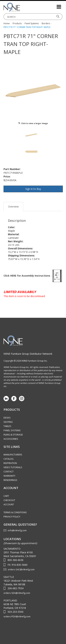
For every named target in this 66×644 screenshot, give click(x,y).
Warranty (9, 476)
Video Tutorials (13, 467)
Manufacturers (13, 455)
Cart (6, 496)
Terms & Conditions (15, 512)
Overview (13, 207)
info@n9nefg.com (17, 530)
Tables (7, 426)
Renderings (10, 480)
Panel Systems (12, 430)
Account (9, 504)
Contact (9, 472)
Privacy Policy (12, 517)
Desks (7, 418)
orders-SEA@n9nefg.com (17, 593)
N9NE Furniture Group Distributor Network (28, 354)
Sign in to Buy (33, 189)
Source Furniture (21, 7)
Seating (8, 422)
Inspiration (10, 463)
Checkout (9, 500)
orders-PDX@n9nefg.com (17, 616)
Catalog (9, 459)
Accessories (11, 439)
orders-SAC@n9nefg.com (21, 569)
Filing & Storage (13, 435)
